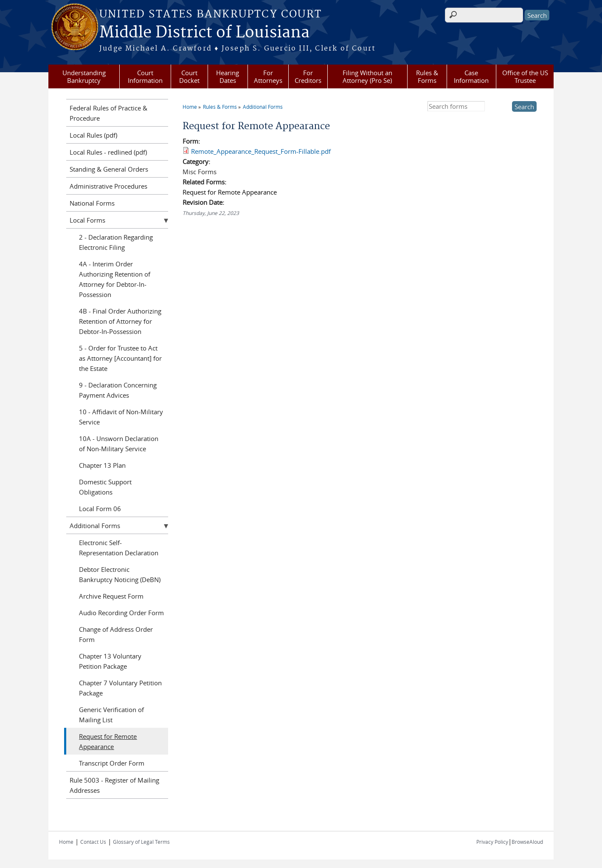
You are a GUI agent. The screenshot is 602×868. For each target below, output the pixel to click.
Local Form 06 (100, 509)
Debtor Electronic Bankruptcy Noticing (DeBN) (120, 574)
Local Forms (87, 220)
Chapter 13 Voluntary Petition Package (110, 661)
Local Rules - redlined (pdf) (108, 152)
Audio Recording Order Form (121, 613)
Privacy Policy (492, 842)
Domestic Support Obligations (105, 487)
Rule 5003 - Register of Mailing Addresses (114, 785)
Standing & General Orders (109, 169)
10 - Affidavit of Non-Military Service (121, 417)
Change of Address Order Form (116, 634)
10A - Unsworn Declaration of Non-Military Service (119, 444)
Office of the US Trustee (525, 76)
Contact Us (93, 842)
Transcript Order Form (112, 763)
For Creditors (308, 76)
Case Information (471, 76)
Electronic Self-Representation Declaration (119, 548)
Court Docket (189, 76)
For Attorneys (268, 76)
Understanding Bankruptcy (84, 76)
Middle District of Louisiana (204, 33)
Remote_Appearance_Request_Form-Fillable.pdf (261, 151)
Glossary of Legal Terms (141, 842)
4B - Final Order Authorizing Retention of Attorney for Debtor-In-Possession (120, 321)
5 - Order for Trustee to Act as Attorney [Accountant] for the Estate (120, 358)
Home (190, 107)
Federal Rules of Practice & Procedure (108, 113)
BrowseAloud (527, 842)
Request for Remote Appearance (230, 192)
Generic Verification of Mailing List (111, 715)
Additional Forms (263, 107)
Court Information (145, 76)
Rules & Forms (427, 76)
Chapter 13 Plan (102, 465)
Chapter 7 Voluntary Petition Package (120, 688)
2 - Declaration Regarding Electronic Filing (116, 242)
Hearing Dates (228, 76)
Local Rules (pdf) (93, 135)
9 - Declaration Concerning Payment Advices (118, 390)
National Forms (92, 203)
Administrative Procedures (108, 186)
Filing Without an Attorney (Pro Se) (367, 76)
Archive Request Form (111, 596)
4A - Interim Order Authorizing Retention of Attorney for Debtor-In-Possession (115, 279)
